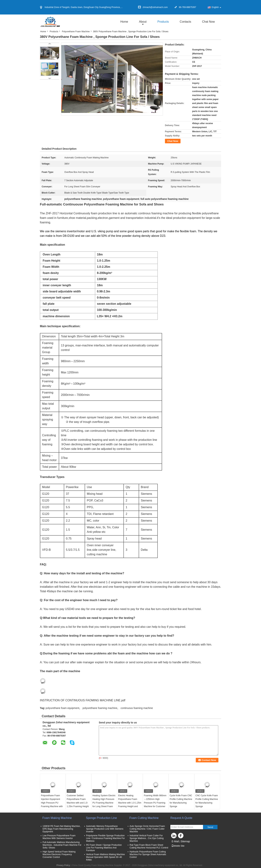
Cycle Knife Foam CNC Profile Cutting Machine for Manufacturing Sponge (181, 801)
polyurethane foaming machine (100, 708)
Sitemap (185, 841)
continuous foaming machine (137, 708)
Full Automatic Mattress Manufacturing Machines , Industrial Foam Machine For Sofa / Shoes (62, 845)
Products (163, 22)
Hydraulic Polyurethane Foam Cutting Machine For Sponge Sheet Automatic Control (148, 854)
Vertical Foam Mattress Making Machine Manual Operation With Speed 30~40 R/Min (105, 857)
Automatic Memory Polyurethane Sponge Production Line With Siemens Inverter (105, 829)
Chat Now (208, 22)
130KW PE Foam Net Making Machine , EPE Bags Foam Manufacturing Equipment (62, 829)
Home (124, 22)
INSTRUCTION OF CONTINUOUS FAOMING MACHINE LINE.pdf (83, 700)
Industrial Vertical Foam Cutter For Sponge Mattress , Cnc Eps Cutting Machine (147, 838)
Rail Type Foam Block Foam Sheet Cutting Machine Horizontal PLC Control (149, 846)
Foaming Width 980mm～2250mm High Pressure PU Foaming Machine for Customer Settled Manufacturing (155, 803)
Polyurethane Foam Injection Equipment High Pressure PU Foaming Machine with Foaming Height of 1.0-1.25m (52, 805)
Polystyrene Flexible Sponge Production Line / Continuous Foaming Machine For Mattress (105, 838)
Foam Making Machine (57, 818)
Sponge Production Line (101, 818)
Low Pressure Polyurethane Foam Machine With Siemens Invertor (59, 837)
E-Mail (175, 841)
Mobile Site (178, 846)
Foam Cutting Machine (144, 818)
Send (210, 827)
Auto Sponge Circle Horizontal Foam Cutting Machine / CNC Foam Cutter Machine (147, 829)
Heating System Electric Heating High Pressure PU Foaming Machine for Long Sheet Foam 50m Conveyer (104, 803)
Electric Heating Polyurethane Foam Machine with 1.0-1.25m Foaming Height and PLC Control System (130, 803)
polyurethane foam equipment (62, 708)
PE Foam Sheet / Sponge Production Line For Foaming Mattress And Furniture (104, 848)
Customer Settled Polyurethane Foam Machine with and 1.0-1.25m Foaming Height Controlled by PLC (78, 803)
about (143, 22)
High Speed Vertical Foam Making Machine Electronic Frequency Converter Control (59, 854)
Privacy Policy (63, 865)
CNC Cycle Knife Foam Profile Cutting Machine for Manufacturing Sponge (207, 801)
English (216, 7)
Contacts (186, 22)
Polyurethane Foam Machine (76, 32)
